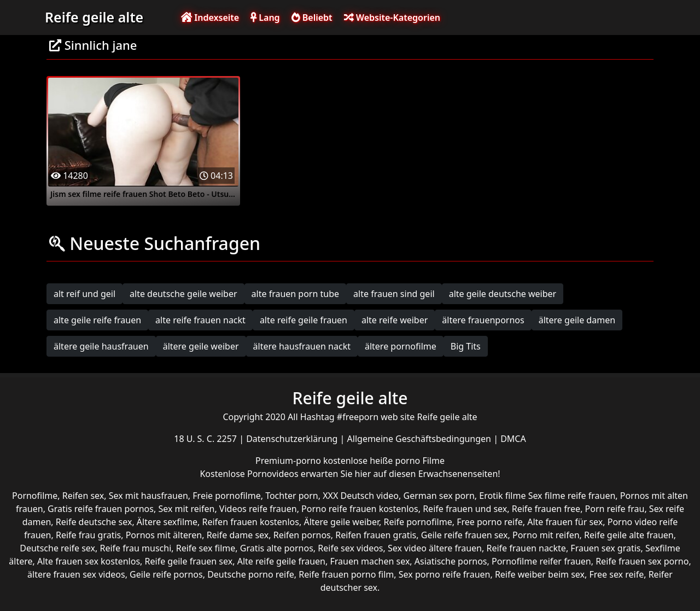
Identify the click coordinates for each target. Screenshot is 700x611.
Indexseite (210, 18)
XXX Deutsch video (361, 496)
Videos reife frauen (258, 509)
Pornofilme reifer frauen (541, 561)
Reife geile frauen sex (189, 561)
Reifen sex (83, 496)
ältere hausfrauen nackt (302, 346)
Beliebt (312, 18)
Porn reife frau (615, 509)
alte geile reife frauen (97, 320)
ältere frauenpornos (483, 320)
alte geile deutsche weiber (503, 294)
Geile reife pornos (166, 574)
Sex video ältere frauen (435, 548)
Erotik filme (502, 496)
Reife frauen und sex (465, 509)
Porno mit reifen (546, 535)
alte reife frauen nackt (200, 320)
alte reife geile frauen (304, 320)
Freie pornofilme (226, 496)
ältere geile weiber (201, 346)
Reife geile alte (94, 17)
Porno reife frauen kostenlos (360, 509)
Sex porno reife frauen (445, 574)
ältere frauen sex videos (76, 574)
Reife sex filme (206, 548)
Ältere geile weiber (341, 522)
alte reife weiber (395, 320)
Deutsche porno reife (251, 574)
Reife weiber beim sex (540, 574)
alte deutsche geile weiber (183, 294)
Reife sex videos (350, 548)
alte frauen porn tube (296, 294)
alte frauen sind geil (394, 294)
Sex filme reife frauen (572, 496)
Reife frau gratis (88, 535)
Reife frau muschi (135, 548)
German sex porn (439, 496)
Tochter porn (292, 496)
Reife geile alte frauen (629, 535)
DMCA (513, 439)
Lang (265, 18)
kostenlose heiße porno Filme (384, 461)
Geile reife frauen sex (465, 535)
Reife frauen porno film (346, 574)
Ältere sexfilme (167, 522)
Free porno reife (490, 522)
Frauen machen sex (370, 561)
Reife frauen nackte (526, 548)
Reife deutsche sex (94, 522)
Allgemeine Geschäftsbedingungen (421, 439)
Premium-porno (289, 461)
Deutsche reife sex (57, 548)
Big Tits (466, 346)
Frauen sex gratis (605, 548)
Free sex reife (616, 574)
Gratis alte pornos (277, 548)
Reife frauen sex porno (642, 561)
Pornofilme (35, 496)
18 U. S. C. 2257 (206, 439)
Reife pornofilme (418, 522)
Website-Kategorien (392, 18)
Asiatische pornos (451, 561)
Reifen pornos (302, 535)
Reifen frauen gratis (376, 535)
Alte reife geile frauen (281, 561)
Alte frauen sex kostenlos (89, 561)
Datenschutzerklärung (293, 439)
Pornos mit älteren (164, 535)
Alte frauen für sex (565, 522)
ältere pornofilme (401, 346)
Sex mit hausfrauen (148, 496)
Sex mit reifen (186, 509)
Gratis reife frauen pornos (101, 509)
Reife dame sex (238, 535)
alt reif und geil (84, 294)
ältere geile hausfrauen (101, 346)
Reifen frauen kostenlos (251, 522)
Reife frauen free (546, 509)
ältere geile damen (577, 320)
